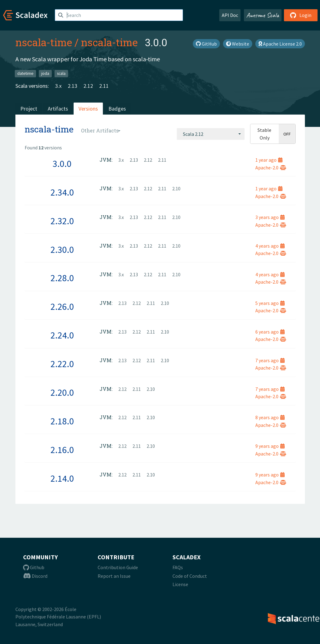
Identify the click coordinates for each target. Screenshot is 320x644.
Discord (35, 576)
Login (301, 15)
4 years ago (270, 246)
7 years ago (270, 360)
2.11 (104, 86)
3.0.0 (62, 164)
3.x (58, 86)
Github (34, 567)
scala (61, 73)
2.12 (88, 86)
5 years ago (270, 303)
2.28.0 (62, 278)
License (180, 584)
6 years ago (270, 332)
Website (238, 44)
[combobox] (211, 134)
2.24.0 (62, 335)
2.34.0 (62, 192)
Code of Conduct (190, 576)
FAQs (178, 567)
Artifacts (58, 109)
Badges (117, 109)
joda (45, 73)
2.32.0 (62, 221)
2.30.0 (62, 249)
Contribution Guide (118, 567)
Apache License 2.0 (280, 44)
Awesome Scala (263, 15)
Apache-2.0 (271, 168)
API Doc (230, 15)
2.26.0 (62, 306)
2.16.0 (62, 450)
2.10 (176, 188)
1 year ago (269, 160)
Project (29, 109)
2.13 (73, 86)
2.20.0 (62, 392)
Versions (88, 109)
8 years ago (270, 417)
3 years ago (270, 217)
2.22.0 (62, 364)
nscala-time (44, 42)
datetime (25, 73)
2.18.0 (62, 421)
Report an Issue (114, 576)
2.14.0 (62, 478)
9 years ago (270, 446)
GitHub (206, 44)
